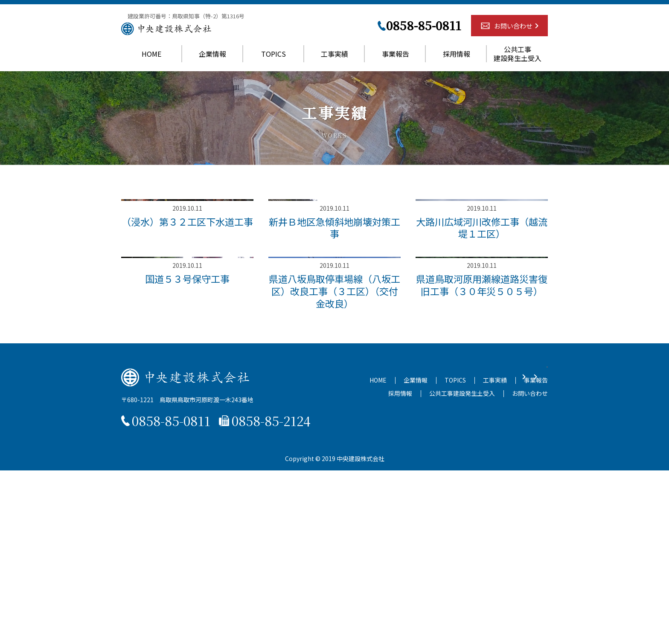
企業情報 (212, 60)
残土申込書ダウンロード (390, 550)
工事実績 (334, 60)
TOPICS (273, 60)
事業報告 (396, 60)
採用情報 (457, 60)
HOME (151, 60)
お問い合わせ (513, 32)
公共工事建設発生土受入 (518, 60)
